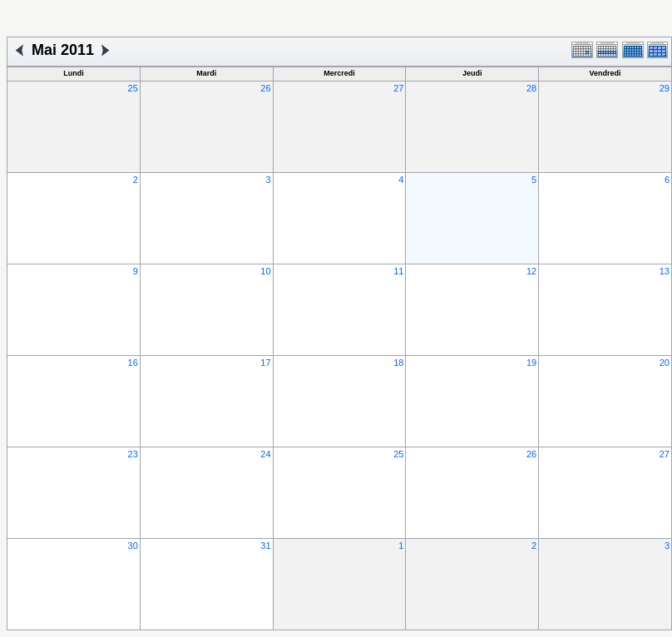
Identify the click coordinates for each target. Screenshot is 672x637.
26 (265, 88)
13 (665, 271)
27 (398, 88)
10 (265, 271)
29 (665, 88)
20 (665, 363)
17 (265, 363)
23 (133, 454)
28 (531, 88)
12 (531, 271)
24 (265, 454)
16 (133, 363)
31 (265, 546)
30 (133, 546)
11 (398, 271)
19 (531, 363)
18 (398, 363)
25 (133, 88)
